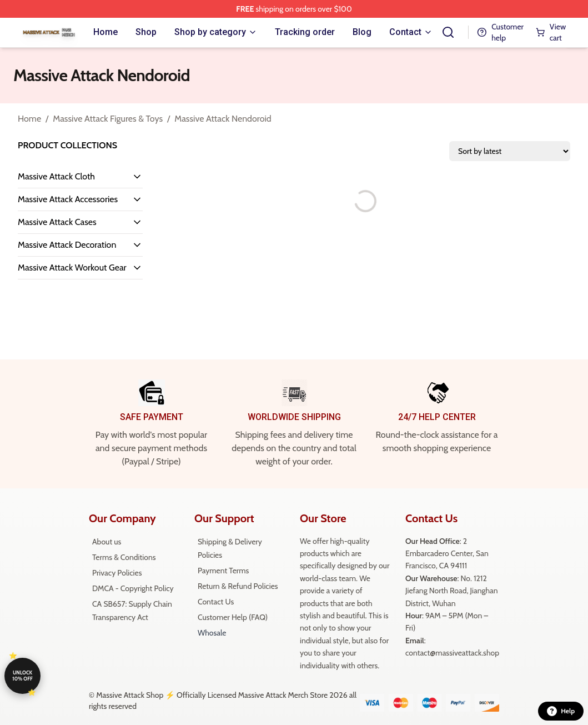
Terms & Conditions (124, 557)
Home (29, 119)
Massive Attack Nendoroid (223, 119)
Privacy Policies (117, 573)
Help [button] (561, 711)
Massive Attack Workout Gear (72, 267)
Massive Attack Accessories (68, 199)
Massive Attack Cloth (56, 176)
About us (107, 542)
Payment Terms (223, 571)
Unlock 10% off (22, 676)
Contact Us (216, 602)
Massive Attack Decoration (67, 245)
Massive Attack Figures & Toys (108, 119)
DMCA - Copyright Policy (133, 588)
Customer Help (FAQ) (233, 617)
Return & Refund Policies (238, 586)
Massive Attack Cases (57, 222)
